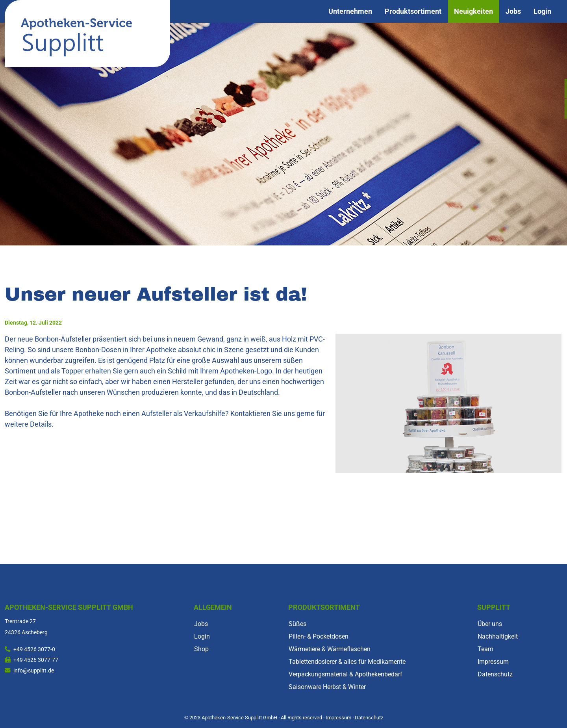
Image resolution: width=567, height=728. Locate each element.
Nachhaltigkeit (498, 636)
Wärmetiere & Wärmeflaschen (330, 649)
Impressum (493, 662)
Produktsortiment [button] (413, 11)
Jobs (513, 11)
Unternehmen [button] (350, 11)
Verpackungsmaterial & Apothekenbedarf (346, 674)
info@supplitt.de (34, 671)
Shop (201, 649)
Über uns (490, 624)
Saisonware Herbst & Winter (327, 687)
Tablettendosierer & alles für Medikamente (347, 662)
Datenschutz (495, 674)
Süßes (297, 624)
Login (542, 11)
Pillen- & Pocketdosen (319, 636)
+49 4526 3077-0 (34, 649)
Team (485, 649)
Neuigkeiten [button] (473, 11)
